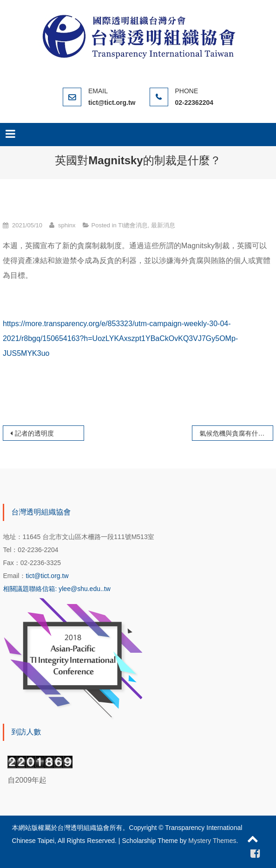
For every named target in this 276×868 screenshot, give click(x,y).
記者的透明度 (34, 433)
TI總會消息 (133, 225)
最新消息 (163, 225)
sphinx (67, 225)
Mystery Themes (212, 841)
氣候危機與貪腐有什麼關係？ (236, 433)
